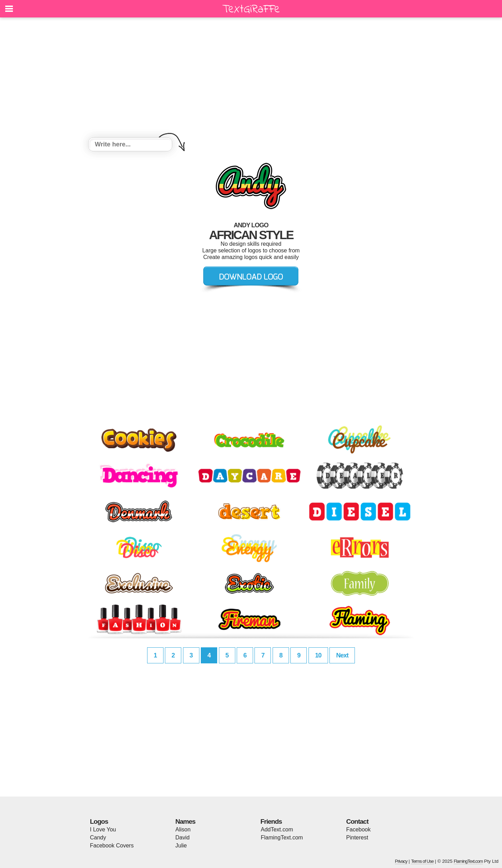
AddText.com (277, 829)
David (182, 837)
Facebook (358, 829)
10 (318, 655)
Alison (183, 829)
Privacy (401, 861)
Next (342, 655)
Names (185, 821)
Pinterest (357, 837)
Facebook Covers (112, 846)
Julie (181, 846)
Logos (99, 821)
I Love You (103, 829)
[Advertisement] (251, 78)
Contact (357, 821)
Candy (98, 837)
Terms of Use (422, 861)
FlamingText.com (282, 837)
